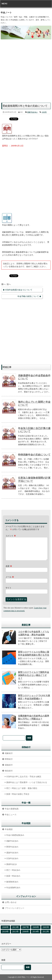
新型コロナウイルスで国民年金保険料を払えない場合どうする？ (34, 675)
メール (10, 577)
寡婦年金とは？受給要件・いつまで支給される (27, 782)
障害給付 (9, 759)
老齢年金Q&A (32, 112)
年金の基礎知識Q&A (15, 835)
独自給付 (9, 771)
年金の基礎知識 (12, 809)
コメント (11, 536)
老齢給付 (9, 753)
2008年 (5, 927)
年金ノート (6, 13)
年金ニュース (11, 815)
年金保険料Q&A (13, 888)
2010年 (5, 931)
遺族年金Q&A (12, 853)
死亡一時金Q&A (13, 870)
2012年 (46, 931)
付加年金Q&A (12, 858)
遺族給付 (9, 765)
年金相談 (9, 829)
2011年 (15, 931)
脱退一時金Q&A (13, 876)
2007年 (26, 927)
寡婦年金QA (12, 864)
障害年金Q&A (12, 847)
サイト (8, 588)
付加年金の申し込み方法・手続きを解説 (24, 777)
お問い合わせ (11, 902)
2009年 (44, 112)
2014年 (36, 931)
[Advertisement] (26, 73)
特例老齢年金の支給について (34, 455)
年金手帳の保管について (28, 296)
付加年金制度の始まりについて (19, 290)
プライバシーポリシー (15, 908)
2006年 (26, 931)
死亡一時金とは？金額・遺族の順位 (22, 788)
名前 (9, 566)
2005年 (46, 927)
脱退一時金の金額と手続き (18, 794)
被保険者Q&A (12, 882)
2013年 (16, 927)
